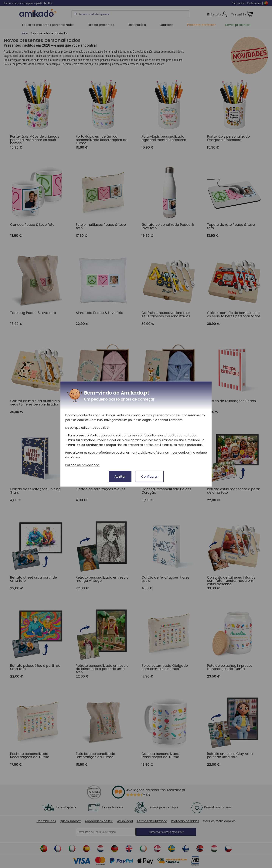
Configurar (149, 477)
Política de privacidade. (82, 465)
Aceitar (120, 477)
